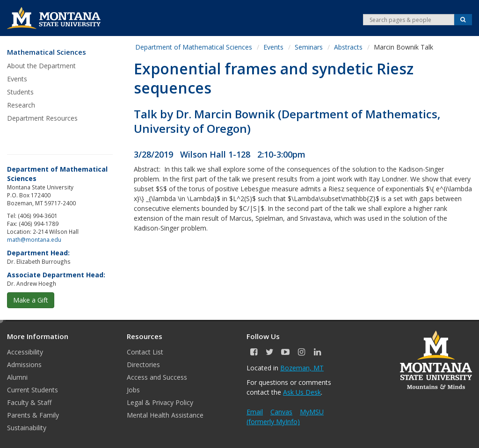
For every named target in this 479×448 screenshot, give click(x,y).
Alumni (17, 377)
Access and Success (157, 377)
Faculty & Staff (29, 402)
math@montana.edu (34, 239)
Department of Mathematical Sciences (194, 47)
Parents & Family (33, 415)
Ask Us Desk (302, 392)
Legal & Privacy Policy (160, 402)
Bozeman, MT (302, 368)
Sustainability (27, 428)
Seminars (309, 47)
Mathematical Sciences (47, 52)
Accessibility (25, 352)
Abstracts (348, 47)
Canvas (281, 412)
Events (17, 79)
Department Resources (42, 118)
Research (21, 105)
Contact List (145, 352)
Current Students (33, 390)
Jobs (133, 390)
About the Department (41, 66)
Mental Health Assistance (165, 415)
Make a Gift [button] (31, 300)
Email (255, 412)
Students (20, 92)
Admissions (24, 365)
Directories (143, 365)
